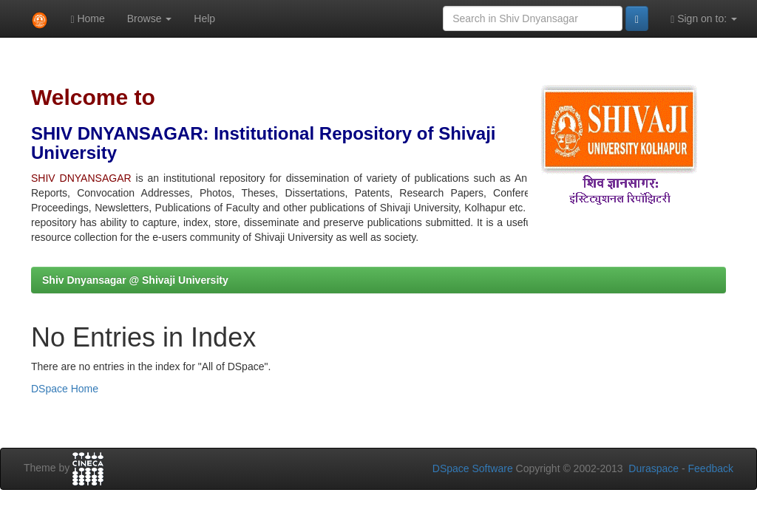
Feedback (711, 468)
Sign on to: (704, 19)
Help (204, 18)
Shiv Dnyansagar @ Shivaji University (135, 280)
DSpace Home (65, 389)
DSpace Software (473, 468)
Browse (150, 18)
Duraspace (654, 468)
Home (87, 19)
